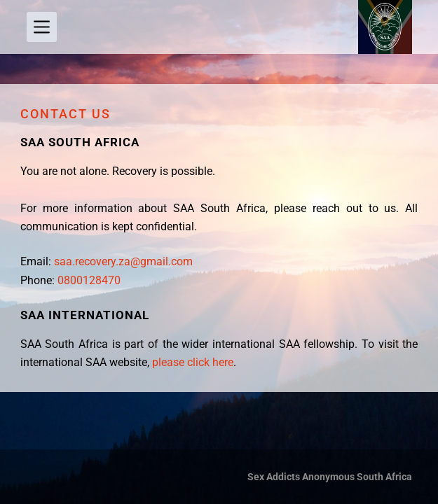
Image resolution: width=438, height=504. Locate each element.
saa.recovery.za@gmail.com (123, 261)
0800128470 (88, 280)
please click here (193, 362)
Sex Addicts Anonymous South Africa (330, 477)
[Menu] (42, 27)
